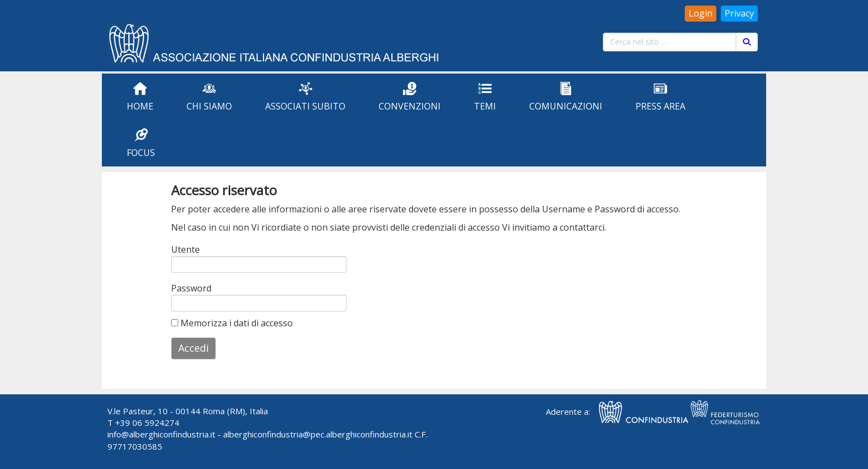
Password (186, 288)
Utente (185, 249)
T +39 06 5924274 (143, 423)
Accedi (193, 348)
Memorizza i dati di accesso (232, 323)
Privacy (739, 13)
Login (701, 13)
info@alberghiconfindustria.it (161, 434)
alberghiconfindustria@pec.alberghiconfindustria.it (318, 434)
